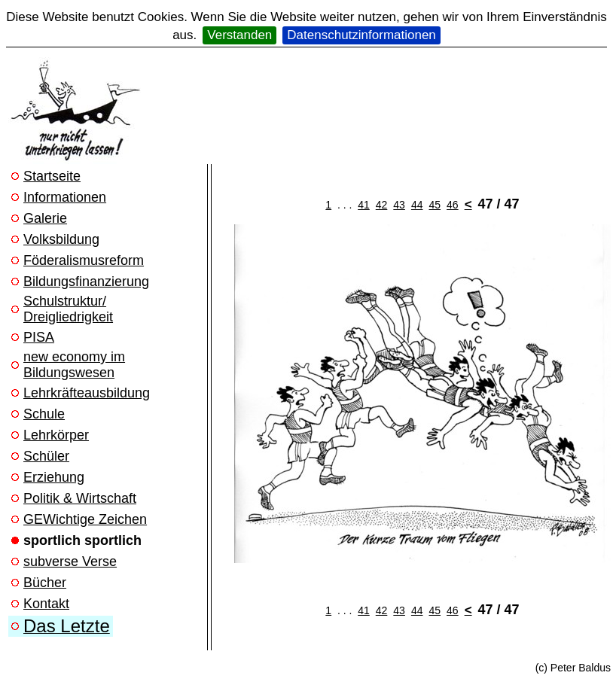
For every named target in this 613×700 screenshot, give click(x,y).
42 (382, 205)
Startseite (52, 176)
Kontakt (46, 604)
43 (399, 205)
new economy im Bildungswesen (74, 365)
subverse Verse (70, 562)
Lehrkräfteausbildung (87, 393)
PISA (39, 337)
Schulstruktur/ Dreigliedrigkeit (68, 309)
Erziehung (54, 477)
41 (364, 205)
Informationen (65, 197)
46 (453, 205)
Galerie (45, 218)
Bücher (45, 583)
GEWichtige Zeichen (85, 519)
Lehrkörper (56, 435)
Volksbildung (61, 239)
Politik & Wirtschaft (80, 498)
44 (417, 205)
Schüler (46, 456)
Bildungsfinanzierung (86, 282)
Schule (44, 414)
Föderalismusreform (84, 260)
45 (435, 205)
